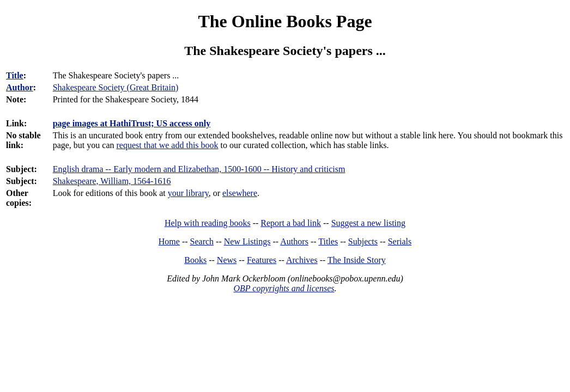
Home (169, 241)
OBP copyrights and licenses (284, 288)
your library (188, 193)
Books (195, 260)
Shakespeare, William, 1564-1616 (112, 181)
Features (262, 260)
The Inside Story (357, 260)
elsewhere (240, 193)
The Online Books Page (285, 21)
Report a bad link (291, 223)
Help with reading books (208, 223)
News (227, 260)
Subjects (363, 241)
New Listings (247, 241)
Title (15, 75)
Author (20, 87)
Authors (294, 241)
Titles (328, 241)
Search (202, 241)
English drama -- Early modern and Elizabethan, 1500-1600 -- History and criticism (199, 169)
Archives (302, 260)
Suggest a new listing (368, 223)
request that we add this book (168, 145)
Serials (400, 241)
